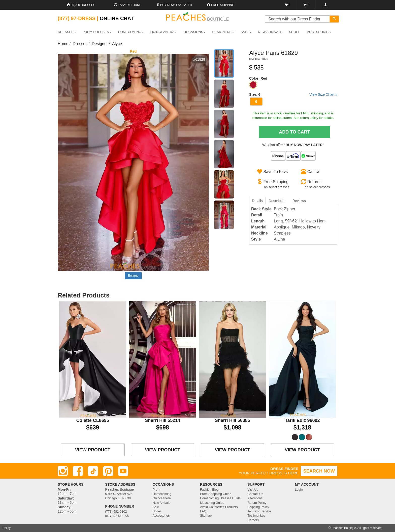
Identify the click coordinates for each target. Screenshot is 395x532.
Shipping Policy (258, 507)
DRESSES (67, 32)
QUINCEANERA (164, 32)
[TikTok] (93, 471)
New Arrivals (270, 32)
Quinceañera (162, 498)
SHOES (295, 32)
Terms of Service (259, 511)
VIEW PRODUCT (93, 450)
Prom (156, 490)
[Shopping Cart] (306, 5)
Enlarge (133, 276)
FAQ (203, 511)
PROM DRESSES (97, 32)
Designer (100, 44)
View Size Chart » (323, 94)
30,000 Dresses (81, 5)
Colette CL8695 (93, 420)
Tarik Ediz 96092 (302, 420)
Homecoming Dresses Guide (220, 498)
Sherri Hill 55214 (162, 420)
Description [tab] (278, 201)
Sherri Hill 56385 (233, 420)
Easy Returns (127, 5)
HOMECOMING (131, 32)
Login (299, 490)
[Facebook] (78, 471)
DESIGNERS (223, 32)
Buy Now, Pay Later (174, 5)
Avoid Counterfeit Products (219, 507)
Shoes (157, 511)
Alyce (117, 44)
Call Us (314, 172)
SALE (246, 32)
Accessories (161, 516)
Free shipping (221, 5)
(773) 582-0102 (116, 512)
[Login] (325, 5)
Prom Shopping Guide (216, 494)
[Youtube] (123, 471)
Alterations (255, 498)
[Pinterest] (108, 471)
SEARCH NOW (319, 471)
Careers (253, 520)
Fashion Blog (209, 490)
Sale (156, 507)
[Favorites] (288, 5)
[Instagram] (63, 471)
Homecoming (162, 494)
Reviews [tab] (299, 201)
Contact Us (255, 494)
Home (63, 44)
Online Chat (117, 18)
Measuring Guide (212, 503)
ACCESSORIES (319, 32)
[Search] (334, 19)
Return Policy (257, 503)
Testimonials (256, 516)
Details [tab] (257, 201)
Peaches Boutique (344, 528)
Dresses (80, 44)
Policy (7, 528)
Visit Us (253, 490)
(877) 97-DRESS (117, 516)
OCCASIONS (194, 32)
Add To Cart (294, 132)
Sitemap (206, 516)
